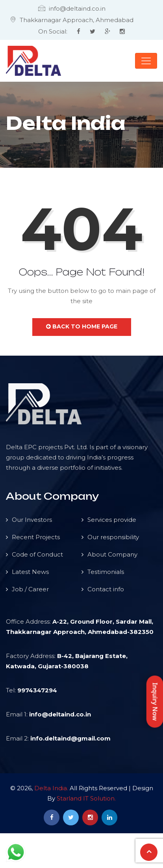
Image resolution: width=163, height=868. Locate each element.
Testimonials (106, 572)
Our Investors (32, 520)
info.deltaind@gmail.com (70, 738)
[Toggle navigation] (146, 61)
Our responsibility (113, 537)
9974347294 (37, 690)
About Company (112, 554)
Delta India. (51, 788)
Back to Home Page (82, 326)
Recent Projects (36, 537)
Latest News (30, 572)
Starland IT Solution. (86, 798)
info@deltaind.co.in (60, 714)
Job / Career (30, 589)
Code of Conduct (37, 554)
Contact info (106, 589)
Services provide (112, 520)
